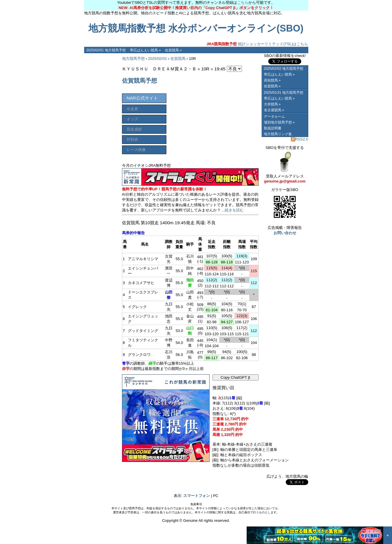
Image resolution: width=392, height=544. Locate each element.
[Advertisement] (102, 141)
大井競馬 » (272, 104)
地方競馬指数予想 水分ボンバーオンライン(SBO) (196, 28)
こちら (243, 2)
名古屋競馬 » (274, 110)
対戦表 (132, 139)
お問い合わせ (285, 233)
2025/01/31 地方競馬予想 (284, 93)
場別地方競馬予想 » (279, 122)
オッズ (132, 119)
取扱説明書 (273, 128)
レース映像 (136, 150)
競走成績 (134, 129)
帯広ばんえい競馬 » (145, 50)
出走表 (132, 109)
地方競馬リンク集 (278, 134)
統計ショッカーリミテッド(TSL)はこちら (257, 44)
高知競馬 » (272, 80)
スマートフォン (197, 496)
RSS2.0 (300, 139)
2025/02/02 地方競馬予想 (284, 69)
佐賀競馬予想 (140, 81)
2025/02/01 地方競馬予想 (106, 50)
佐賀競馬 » (173, 50)
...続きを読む (233, 210)
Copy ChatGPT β (236, 377)
